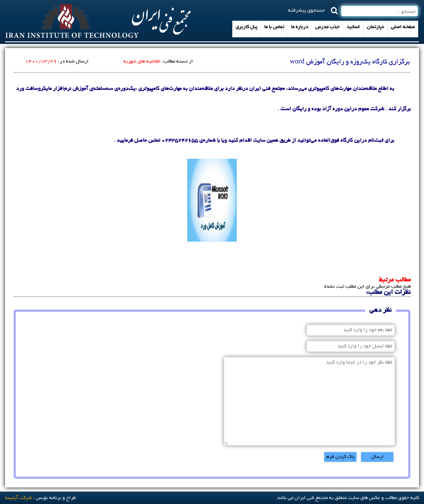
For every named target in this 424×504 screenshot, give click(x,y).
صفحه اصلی (403, 27)
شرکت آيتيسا (18, 498)
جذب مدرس (327, 27)
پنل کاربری (246, 27)
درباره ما (300, 27)
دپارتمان (375, 27)
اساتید (353, 27)
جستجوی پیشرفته (307, 10)
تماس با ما (274, 27)
